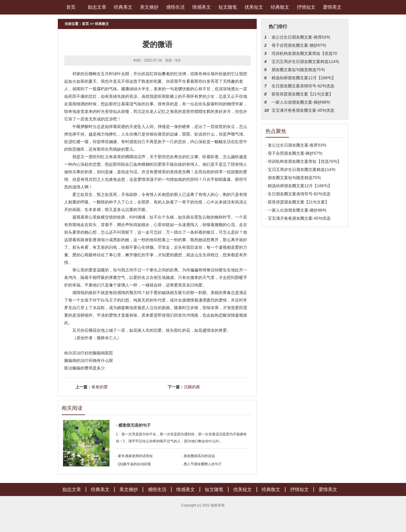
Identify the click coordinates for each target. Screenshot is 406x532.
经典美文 (123, 7)
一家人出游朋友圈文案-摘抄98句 (301, 102)
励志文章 (97, 7)
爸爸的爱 (100, 387)
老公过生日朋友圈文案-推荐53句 (301, 37)
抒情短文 (306, 7)
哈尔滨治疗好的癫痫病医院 (89, 353)
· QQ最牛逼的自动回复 (133, 464)
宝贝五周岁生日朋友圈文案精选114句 (305, 62)
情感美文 (202, 7)
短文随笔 (228, 7)
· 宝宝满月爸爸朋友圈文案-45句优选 (298, 218)
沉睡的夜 (192, 387)
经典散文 (280, 7)
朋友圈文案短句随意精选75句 (298, 70)
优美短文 (254, 7)
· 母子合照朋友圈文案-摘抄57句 (294, 153)
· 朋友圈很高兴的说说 (198, 456)
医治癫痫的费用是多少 (85, 368)
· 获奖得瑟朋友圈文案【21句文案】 (297, 202)
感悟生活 (175, 7)
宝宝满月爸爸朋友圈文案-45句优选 (303, 110)
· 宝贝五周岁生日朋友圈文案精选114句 (300, 169)
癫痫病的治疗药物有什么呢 (89, 360)
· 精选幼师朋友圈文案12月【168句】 (299, 186)
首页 (71, 7)
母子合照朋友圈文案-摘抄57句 (299, 45)
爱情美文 (332, 7)
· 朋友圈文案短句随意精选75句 (293, 178)
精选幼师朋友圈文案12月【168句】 (304, 78)
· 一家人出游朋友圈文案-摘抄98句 (296, 210)
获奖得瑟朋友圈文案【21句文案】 (302, 94)
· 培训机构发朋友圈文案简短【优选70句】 (303, 161)
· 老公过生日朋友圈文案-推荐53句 (296, 145)
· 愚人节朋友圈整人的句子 (202, 464)
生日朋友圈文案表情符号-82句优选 (303, 86)
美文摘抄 (149, 7)
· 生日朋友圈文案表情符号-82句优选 (298, 194)
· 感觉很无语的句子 (133, 425)
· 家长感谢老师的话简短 (134, 456)
